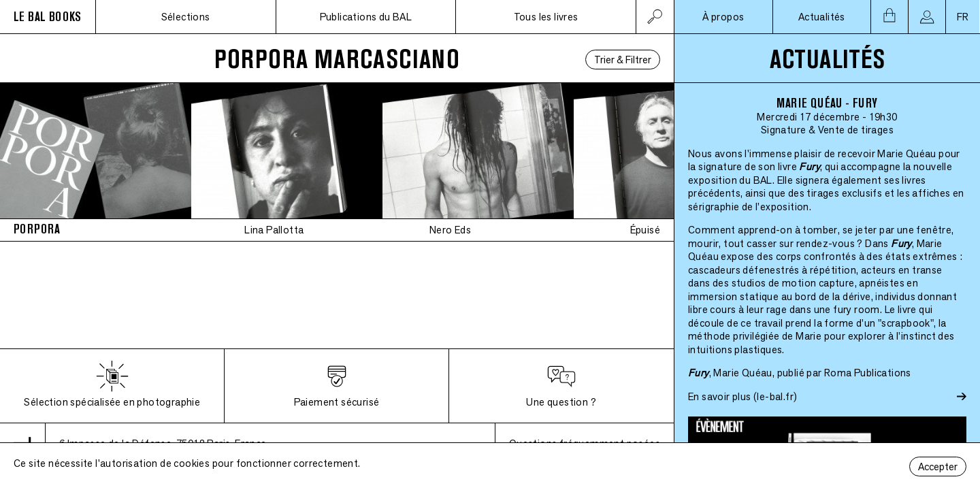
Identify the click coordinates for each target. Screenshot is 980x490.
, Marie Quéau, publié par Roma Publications (800, 373)
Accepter (938, 467)
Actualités (822, 17)
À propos (723, 17)
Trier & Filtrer (623, 60)
